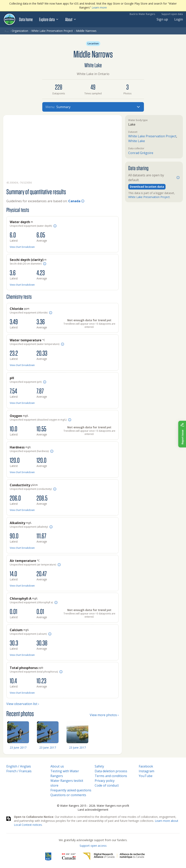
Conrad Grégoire (141, 153)
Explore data (49, 19)
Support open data (172, 14)
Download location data (147, 187)
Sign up (162, 19)
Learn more (99, 7)
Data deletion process (111, 771)
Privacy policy (105, 781)
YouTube (146, 776)
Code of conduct (107, 785)
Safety (99, 766)
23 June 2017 (18, 747)
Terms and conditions (111, 776)
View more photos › (104, 715)
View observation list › (23, 704)
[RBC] (48, 856)
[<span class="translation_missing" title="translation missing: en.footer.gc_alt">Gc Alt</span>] (69, 856)
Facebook (146, 766)
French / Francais (19, 771)
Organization (20, 31)
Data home (26, 19)
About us (57, 766)
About (71, 19)
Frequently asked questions (71, 790)
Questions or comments (68, 795)
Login (179, 19)
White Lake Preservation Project (52, 31)
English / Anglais (19, 766)
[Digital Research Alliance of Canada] (114, 856)
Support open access (93, 846)
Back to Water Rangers (142, 14)
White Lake (137, 141)
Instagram (146, 771)
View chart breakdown (22, 247)
